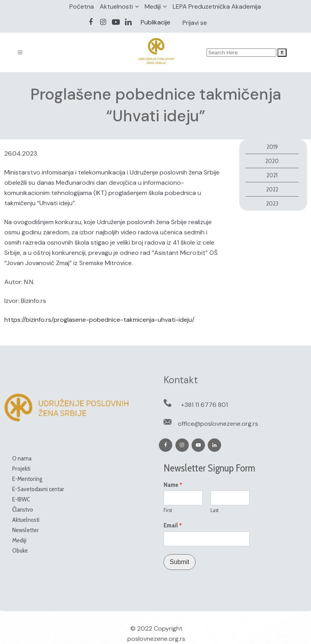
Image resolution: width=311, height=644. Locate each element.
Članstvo (23, 509)
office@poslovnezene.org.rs (218, 424)
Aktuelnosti (116, 6)
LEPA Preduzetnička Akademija (217, 6)
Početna (82, 6)
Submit (180, 562)
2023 (272, 203)
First (168, 510)
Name (173, 485)
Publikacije (155, 22)
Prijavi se (195, 23)
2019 (272, 147)
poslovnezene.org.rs (156, 639)
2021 (272, 175)
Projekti (21, 469)
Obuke (20, 550)
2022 (272, 189)
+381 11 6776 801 (204, 405)
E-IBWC (21, 499)
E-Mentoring (27, 479)
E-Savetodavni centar (38, 489)
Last (215, 510)
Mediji (153, 6)
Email (173, 525)
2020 (272, 161)
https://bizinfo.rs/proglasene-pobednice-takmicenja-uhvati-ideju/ (99, 320)
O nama (22, 458)
